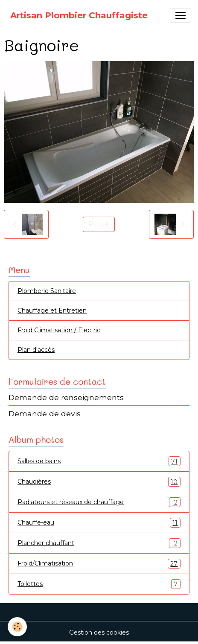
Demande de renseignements (66, 397)
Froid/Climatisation (99, 564)
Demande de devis (45, 413)
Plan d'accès (36, 350)
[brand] (79, 15)
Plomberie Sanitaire (47, 291)
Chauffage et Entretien (52, 310)
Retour (99, 224)
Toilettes (99, 584)
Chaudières (99, 482)
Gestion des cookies (99, 632)
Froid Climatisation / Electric (59, 330)
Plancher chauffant (99, 543)
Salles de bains (99, 461)
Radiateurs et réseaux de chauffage (99, 502)
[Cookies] (17, 627)
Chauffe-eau (99, 523)
